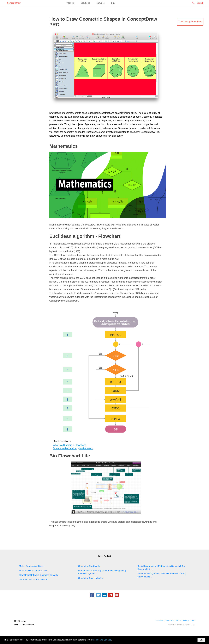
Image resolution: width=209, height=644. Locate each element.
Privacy (186, 620)
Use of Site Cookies (102, 640)
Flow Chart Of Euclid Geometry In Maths (39, 575)
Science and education (65, 448)
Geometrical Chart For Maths (33, 579)
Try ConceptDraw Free (190, 22)
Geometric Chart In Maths (91, 578)
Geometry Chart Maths (89, 566)
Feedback (170, 620)
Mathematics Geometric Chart (34, 571)
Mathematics (64, 146)
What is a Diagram (62, 445)
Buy (113, 3)
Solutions (85, 3)
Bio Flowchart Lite (70, 456)
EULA (178, 620)
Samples (100, 3)
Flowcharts (81, 445)
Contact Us (159, 620)
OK (201, 640)
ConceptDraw (14, 3)
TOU (193, 620)
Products (70, 3)
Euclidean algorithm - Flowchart (85, 236)
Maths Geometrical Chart (31, 566)
